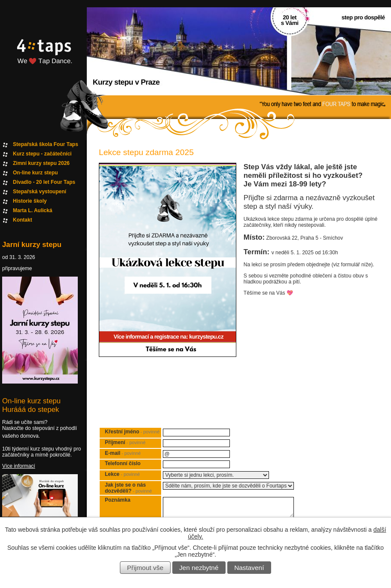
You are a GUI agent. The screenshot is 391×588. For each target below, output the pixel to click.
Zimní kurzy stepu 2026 (41, 163)
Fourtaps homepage (43, 62)
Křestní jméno (132, 432)
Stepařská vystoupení (40, 192)
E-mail (123, 453)
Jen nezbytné (199, 568)
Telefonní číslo (123, 463)
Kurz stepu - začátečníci (42, 154)
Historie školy (30, 201)
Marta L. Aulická (33, 210)
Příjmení (125, 442)
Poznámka (118, 500)
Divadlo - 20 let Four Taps (44, 182)
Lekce (122, 474)
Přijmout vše (145, 568)
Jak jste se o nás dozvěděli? (128, 488)
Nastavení (249, 568)
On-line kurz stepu (35, 173)
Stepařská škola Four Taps (46, 144)
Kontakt (23, 220)
